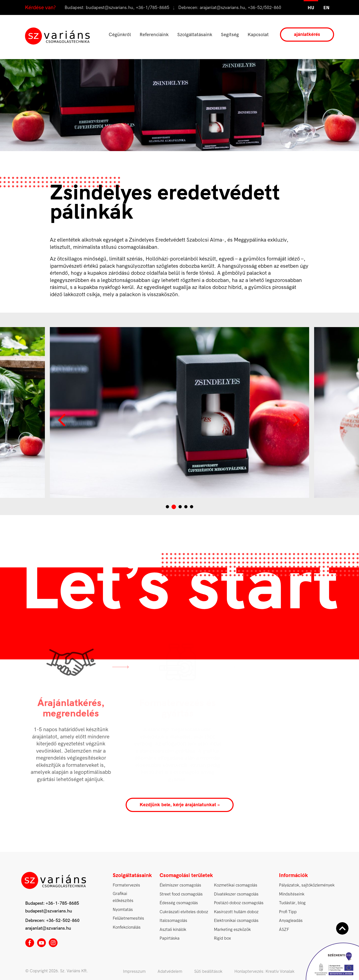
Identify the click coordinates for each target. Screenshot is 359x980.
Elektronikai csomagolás (236, 921)
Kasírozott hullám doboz (236, 912)
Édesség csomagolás (179, 903)
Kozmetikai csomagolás (236, 885)
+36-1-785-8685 (62, 903)
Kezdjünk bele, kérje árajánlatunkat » (180, 805)
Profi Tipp (288, 912)
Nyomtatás (123, 910)
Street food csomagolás (181, 894)
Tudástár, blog (292, 903)
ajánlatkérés (307, 34)
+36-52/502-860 (265, 8)
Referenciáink (154, 35)
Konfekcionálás (127, 927)
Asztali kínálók (173, 930)
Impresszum (134, 971)
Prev (62, 420)
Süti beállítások (208, 971)
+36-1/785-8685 (153, 8)
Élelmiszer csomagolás (180, 885)
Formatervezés (126, 885)
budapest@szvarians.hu (109, 8)
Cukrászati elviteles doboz (184, 912)
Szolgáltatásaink (195, 35)
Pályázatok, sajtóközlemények (307, 885)
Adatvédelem (170, 971)
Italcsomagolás (173, 921)
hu (311, 8)
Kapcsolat (258, 35)
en (326, 8)
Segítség (230, 35)
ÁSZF (284, 930)
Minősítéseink (292, 894)
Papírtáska (170, 938)
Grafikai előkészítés (123, 897)
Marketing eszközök (232, 930)
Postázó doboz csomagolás (239, 903)
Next (297, 420)
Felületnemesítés (128, 918)
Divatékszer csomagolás (236, 894)
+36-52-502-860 (63, 921)
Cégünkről (120, 35)
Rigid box (222, 938)
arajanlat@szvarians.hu (222, 8)
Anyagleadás (291, 921)
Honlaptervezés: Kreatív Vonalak (264, 971)
